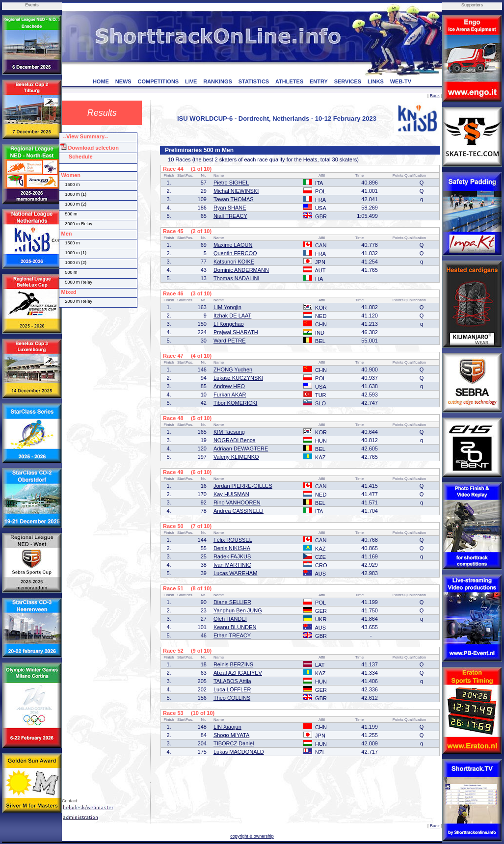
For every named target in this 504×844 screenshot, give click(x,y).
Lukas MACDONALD (239, 752)
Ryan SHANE (230, 208)
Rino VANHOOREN (237, 502)
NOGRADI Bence (235, 440)
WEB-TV (401, 81)
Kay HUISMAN (231, 494)
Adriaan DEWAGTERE (241, 448)
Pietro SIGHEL (231, 183)
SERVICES (348, 81)
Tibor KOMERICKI (235, 403)
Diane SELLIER (232, 602)
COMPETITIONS (158, 81)
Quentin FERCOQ (235, 253)
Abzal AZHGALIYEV (238, 673)
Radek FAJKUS (232, 556)
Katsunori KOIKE (234, 262)
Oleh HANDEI (230, 619)
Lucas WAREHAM (235, 573)
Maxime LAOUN (233, 245)
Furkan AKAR (230, 395)
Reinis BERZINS (233, 664)
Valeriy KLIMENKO (236, 457)
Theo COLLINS (232, 698)
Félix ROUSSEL (233, 540)
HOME (101, 81)
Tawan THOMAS (234, 199)
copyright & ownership (252, 836)
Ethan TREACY (232, 635)
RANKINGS (218, 81)
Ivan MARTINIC (232, 565)
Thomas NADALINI (237, 278)
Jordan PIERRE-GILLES (243, 486)
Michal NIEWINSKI (236, 191)
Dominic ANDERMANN (241, 270)
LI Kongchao (229, 324)
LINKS (376, 81)
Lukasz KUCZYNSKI (238, 378)
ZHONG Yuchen (233, 369)
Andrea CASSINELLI (239, 511)
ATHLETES (289, 81)
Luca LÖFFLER (232, 689)
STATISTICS (254, 81)
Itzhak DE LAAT (232, 316)
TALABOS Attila (232, 681)
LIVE (191, 81)
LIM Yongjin (227, 307)
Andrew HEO (229, 386)
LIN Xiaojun (227, 727)
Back (435, 96)
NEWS (123, 81)
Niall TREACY (230, 216)
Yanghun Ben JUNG (238, 610)
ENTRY (319, 81)
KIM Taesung (229, 432)
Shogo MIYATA (231, 735)
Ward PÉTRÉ (230, 341)
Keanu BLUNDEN (235, 627)
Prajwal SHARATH (236, 332)
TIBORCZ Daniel (234, 743)
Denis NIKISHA (232, 548)
